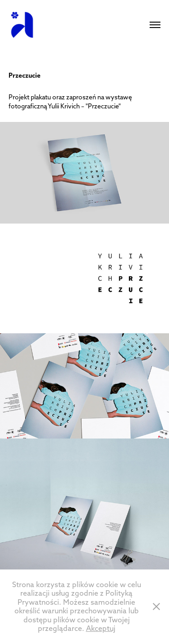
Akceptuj (101, 628)
